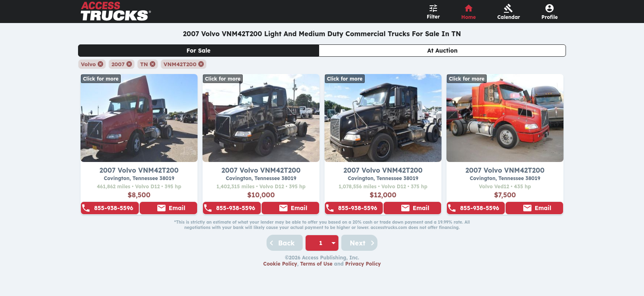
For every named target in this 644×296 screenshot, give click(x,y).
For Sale (199, 51)
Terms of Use (316, 264)
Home (469, 17)
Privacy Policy (363, 264)
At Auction (442, 51)
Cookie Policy (280, 264)
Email (177, 208)
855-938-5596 (114, 208)
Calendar (509, 17)
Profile (550, 17)
